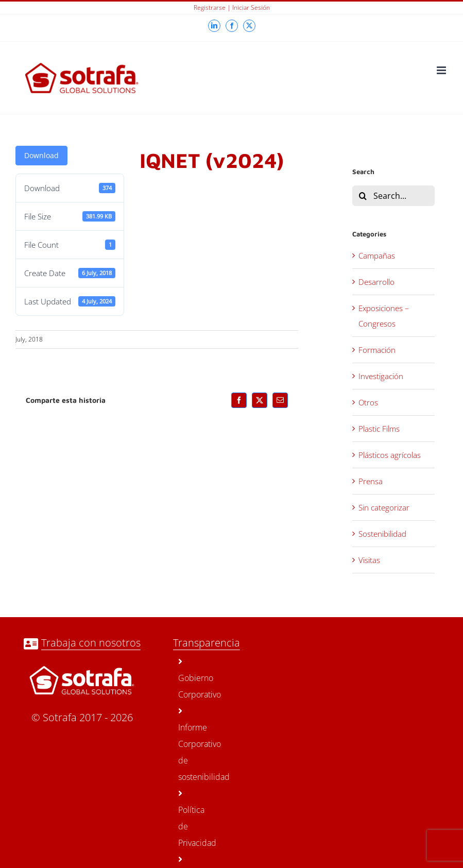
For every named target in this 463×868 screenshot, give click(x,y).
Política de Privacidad (190, 819)
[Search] (363, 196)
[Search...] (393, 196)
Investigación (381, 376)
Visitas (369, 560)
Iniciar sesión (251, 7)
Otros (368, 402)
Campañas (377, 256)
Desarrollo (376, 282)
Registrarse (210, 7)
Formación (377, 350)
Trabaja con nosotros (91, 643)
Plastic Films (379, 429)
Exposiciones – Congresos (384, 316)
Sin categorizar (384, 507)
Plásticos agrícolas (390, 455)
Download (41, 155)
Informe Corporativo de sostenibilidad (190, 745)
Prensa (371, 481)
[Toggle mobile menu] (442, 70)
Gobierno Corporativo (190, 679)
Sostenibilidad (382, 534)
